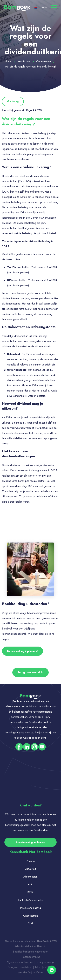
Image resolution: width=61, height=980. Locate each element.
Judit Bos (47, 967)
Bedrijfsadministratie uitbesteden (30, 952)
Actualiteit (30, 869)
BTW (30, 892)
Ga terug (13, 101)
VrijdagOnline (36, 972)
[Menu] (49, 7)
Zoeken (30, 861)
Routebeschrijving (30, 957)
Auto (31, 884)
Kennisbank (26, 61)
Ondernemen (45, 61)
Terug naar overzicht (30, 672)
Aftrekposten (30, 877)
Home (10, 61)
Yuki (31, 923)
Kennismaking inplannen (30, 842)
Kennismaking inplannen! (22, 651)
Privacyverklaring (45, 962)
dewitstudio (26, 967)
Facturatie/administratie (31, 900)
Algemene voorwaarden (20, 962)
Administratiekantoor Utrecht (30, 946)
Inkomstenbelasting (30, 908)
